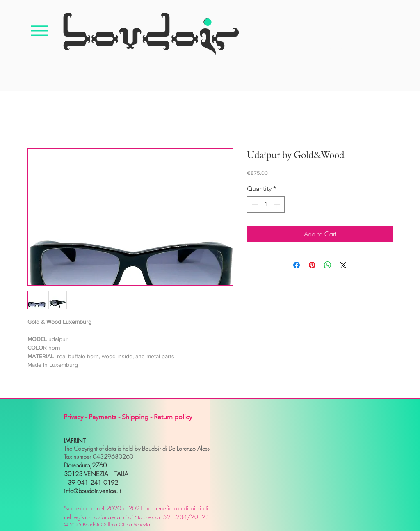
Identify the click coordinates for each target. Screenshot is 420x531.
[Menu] (39, 31)
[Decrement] (254, 204)
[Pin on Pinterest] (312, 265)
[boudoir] (150, 31)
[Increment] (278, 204)
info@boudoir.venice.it (92, 491)
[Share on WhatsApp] (328, 265)
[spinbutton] (266, 204)
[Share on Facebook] (297, 265)
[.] (207, 6)
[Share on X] (343, 265)
